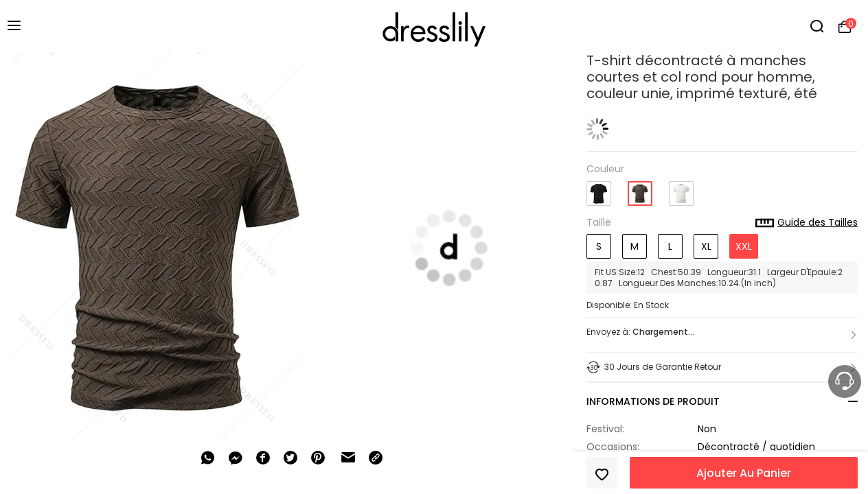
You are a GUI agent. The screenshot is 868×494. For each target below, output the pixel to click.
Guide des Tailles (807, 223)
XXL (744, 246)
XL (706, 246)
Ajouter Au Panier (744, 473)
